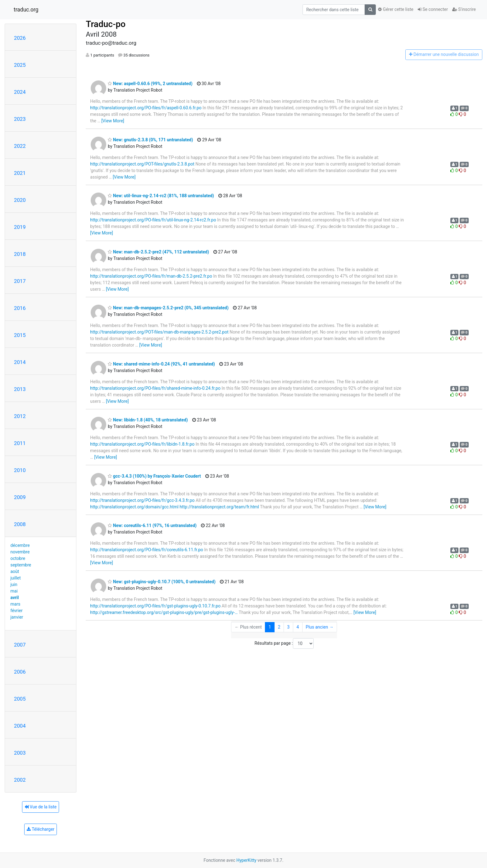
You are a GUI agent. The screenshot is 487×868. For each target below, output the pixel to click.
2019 (20, 227)
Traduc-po (106, 24)
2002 (20, 780)
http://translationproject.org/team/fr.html (219, 507)
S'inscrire (464, 9)
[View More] (113, 121)
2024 (20, 92)
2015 (20, 335)
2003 (20, 753)
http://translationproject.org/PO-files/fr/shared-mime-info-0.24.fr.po (155, 388)
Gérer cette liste (396, 9)
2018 (20, 254)
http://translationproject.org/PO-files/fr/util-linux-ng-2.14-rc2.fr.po (153, 220)
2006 (20, 672)
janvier (17, 617)
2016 (20, 308)
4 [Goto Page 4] (298, 627)
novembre (20, 552)
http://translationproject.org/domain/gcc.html (134, 507)
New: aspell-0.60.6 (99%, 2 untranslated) (150, 84)
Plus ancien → (319, 627)
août (15, 571)
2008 (20, 524)
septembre (21, 565)
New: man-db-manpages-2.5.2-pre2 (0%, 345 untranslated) (168, 308)
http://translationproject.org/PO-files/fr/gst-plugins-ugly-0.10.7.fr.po (155, 606)
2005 (20, 699)
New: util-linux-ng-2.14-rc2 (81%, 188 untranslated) (161, 196)
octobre (18, 558)
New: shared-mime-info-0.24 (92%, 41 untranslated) (161, 364)
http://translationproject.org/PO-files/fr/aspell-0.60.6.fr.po (146, 108)
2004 (20, 726)
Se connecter (433, 9)
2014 (20, 362)
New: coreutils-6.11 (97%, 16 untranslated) (152, 525)
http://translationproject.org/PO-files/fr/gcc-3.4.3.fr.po (142, 500)
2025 (20, 65)
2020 (20, 200)
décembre (20, 545)
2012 (20, 416)
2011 (20, 443)
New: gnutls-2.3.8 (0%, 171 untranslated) (150, 140)
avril (15, 598)
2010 (20, 470)
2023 (20, 119)
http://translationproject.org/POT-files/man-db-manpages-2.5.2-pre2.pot (159, 332)
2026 (20, 38)
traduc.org (26, 10)
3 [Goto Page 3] (289, 627)
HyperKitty (246, 860)
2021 (20, 173)
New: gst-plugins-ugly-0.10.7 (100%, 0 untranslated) (162, 582)
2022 (20, 146)
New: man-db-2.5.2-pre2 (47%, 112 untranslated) (158, 252)
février (17, 611)
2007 (20, 645)
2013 (20, 389)
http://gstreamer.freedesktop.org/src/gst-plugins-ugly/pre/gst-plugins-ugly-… (164, 612)
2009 (20, 497)
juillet (16, 578)
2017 (20, 281)
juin (14, 584)
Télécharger (41, 829)
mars (16, 604)
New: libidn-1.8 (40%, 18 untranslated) (148, 420)
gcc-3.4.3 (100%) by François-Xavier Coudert (154, 476)
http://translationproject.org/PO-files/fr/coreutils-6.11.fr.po (147, 550)
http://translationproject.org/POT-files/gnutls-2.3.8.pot (142, 164)
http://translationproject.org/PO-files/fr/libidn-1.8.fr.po (142, 444)
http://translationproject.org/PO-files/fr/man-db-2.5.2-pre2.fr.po (151, 276)
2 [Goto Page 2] (279, 627)
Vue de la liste (41, 807)
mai (14, 591)
